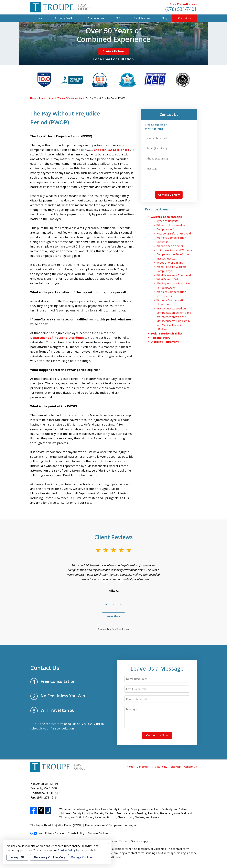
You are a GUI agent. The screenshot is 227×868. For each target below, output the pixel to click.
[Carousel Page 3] (121, 604)
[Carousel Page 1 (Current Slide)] (106, 604)
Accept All (17, 857)
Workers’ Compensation (70, 98)
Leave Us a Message (157, 668)
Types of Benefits (167, 221)
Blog (164, 18)
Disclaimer (143, 767)
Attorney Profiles (65, 18)
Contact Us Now (113, 51)
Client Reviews (142, 18)
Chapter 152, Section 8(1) (112, 150)
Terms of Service (130, 841)
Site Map (176, 767)
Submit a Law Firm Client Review (114, 629)
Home (39, 18)
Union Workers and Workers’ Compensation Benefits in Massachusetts (174, 254)
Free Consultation (183, 4)
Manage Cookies (98, 833)
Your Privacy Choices (47, 833)
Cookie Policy (76, 833)
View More (113, 616)
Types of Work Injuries (171, 263)
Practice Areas (96, 18)
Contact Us (184, 18)
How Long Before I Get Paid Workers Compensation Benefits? (174, 238)
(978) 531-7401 (181, 9)
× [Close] (109, 843)
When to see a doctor (170, 246)
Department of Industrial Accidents (57, 338)
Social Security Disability (167, 333)
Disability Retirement (165, 342)
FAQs (119, 18)
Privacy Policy (160, 767)
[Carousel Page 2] (113, 604)
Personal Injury (160, 338)
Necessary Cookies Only (49, 857)
